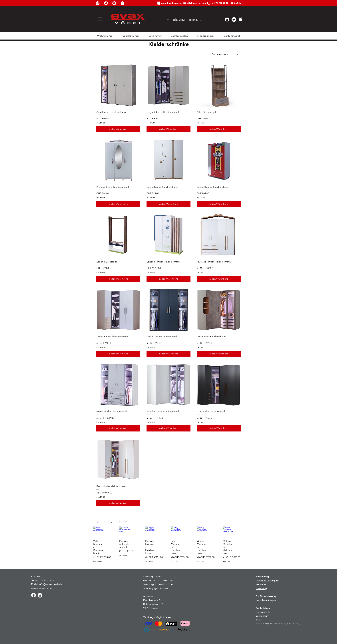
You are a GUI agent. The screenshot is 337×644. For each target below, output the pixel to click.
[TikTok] (123, 3)
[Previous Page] (105, 522)
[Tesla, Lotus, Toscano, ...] (193, 20)
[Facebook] (106, 3)
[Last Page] (126, 522)
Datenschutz (263, 612)
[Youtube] (114, 3)
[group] (168, 546)
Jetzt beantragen (266, 600)
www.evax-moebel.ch (43, 588)
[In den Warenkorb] (118, 129)
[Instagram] (98, 3)
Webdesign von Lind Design (290, 623)
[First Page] (98, 522)
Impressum (262, 616)
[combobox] (225, 54)
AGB (258, 620)
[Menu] (100, 19)
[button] (241, 19)
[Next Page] (119, 522)
